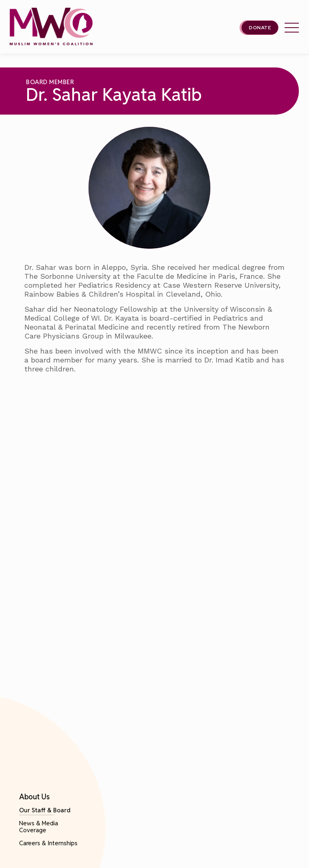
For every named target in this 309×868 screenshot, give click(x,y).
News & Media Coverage (39, 827)
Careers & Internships (48, 843)
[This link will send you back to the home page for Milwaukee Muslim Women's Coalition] (51, 27)
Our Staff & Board (45, 810)
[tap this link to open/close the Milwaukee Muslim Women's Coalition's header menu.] (292, 28)
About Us (34, 797)
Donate (260, 28)
